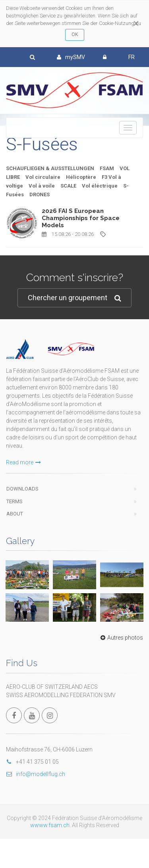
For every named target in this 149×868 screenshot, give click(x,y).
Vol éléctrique (100, 186)
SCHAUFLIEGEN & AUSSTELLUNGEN (50, 168)
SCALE (68, 186)
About (15, 514)
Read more (23, 462)
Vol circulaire (43, 177)
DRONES (40, 194)
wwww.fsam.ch (50, 825)
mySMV (71, 57)
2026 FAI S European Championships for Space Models (81, 218)
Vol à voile (42, 186)
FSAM (107, 168)
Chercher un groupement (74, 298)
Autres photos (121, 638)
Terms (15, 501)
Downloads (22, 489)
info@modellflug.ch (36, 774)
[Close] (136, 23)
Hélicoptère (81, 177)
